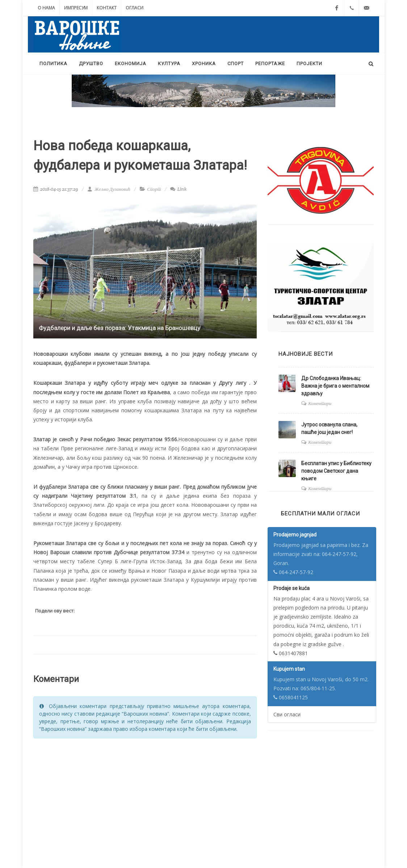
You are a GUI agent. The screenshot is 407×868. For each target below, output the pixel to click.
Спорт (154, 189)
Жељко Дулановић (109, 189)
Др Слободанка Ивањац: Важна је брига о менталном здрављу (335, 386)
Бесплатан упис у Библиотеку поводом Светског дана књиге (336, 471)
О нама (46, 8)
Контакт (107, 8)
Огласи (135, 8)
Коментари (320, 403)
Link (178, 189)
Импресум (76, 8)
